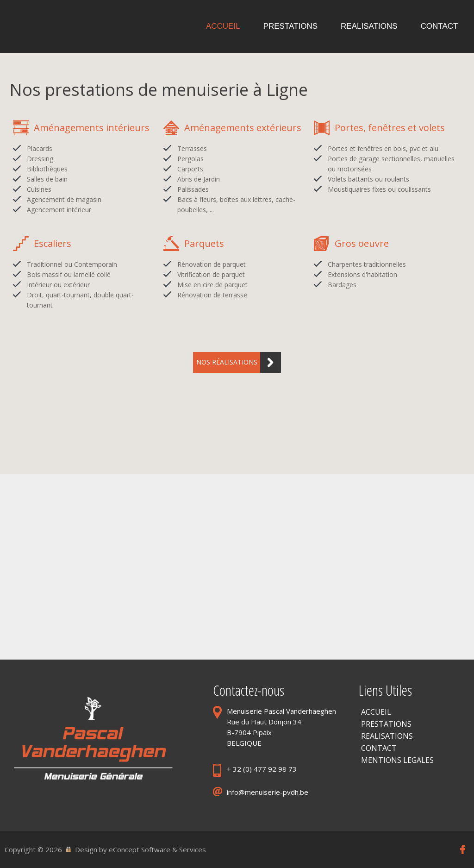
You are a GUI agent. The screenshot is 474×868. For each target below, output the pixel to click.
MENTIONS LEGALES (397, 760)
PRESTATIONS (386, 724)
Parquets (204, 243)
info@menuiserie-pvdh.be (268, 792)
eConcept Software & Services (157, 849)
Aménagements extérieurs (243, 128)
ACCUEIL (376, 712)
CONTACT (379, 748)
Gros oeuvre (362, 243)
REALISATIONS (387, 736)
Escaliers (53, 243)
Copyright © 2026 (33, 849)
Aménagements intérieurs (92, 128)
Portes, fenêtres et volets (390, 128)
